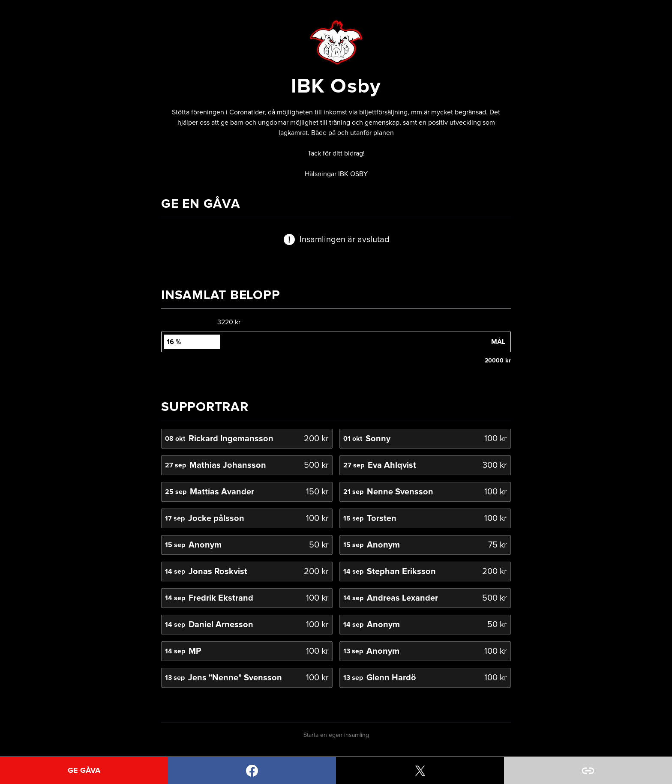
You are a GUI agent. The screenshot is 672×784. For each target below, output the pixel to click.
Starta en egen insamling (336, 735)
